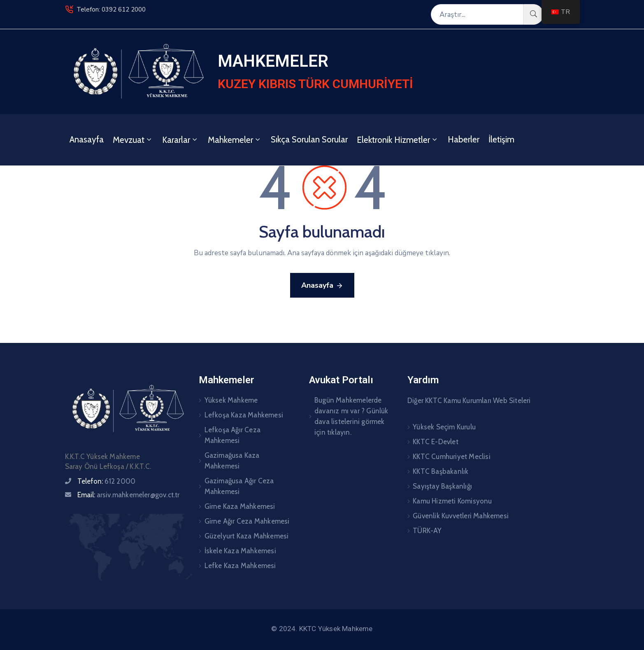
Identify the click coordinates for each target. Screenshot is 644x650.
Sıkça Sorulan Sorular (309, 139)
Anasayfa (87, 139)
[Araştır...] (477, 14)
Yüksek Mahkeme (231, 400)
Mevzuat (133, 140)
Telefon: (107, 481)
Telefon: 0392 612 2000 (111, 9)
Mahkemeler (235, 140)
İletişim (501, 139)
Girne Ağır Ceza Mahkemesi (247, 521)
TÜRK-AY (427, 531)
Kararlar (180, 140)
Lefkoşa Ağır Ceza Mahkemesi (232, 435)
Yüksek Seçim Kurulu (444, 427)
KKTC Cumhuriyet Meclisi (452, 457)
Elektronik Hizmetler (398, 140)
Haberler (464, 139)
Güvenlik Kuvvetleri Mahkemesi (461, 516)
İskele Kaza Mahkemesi (240, 551)
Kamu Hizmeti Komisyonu (452, 501)
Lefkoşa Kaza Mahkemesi (244, 415)
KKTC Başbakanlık (441, 471)
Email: (129, 495)
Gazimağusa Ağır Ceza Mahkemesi (239, 486)
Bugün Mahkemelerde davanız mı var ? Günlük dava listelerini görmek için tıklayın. (351, 416)
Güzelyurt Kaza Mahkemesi (247, 536)
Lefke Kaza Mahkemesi (240, 566)
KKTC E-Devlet (436, 442)
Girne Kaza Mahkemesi (240, 506)
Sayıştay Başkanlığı (442, 486)
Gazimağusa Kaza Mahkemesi (232, 461)
